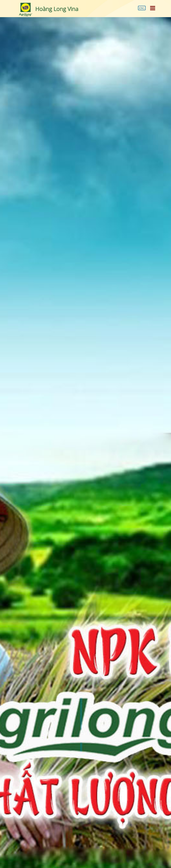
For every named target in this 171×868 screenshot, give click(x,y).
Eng (142, 8)
